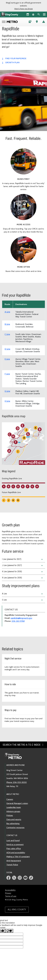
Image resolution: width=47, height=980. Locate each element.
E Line (23, 600)
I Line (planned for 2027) (23, 559)
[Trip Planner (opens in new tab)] (37, 22)
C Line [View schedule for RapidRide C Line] (7, 334)
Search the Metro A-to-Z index (23, 745)
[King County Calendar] (28, 14)
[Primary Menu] (44, 14)
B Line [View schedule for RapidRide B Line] (7, 324)
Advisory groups (13, 811)
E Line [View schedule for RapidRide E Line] (7, 359)
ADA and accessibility (16, 853)
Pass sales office (14, 849)
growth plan (12, 62)
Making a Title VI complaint (18, 857)
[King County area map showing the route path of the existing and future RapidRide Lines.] (23, 445)
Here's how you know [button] (23, 9)
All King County (17, 910)
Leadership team (14, 807)
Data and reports (14, 819)
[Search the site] (39, 14)
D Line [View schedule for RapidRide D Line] (7, 349)
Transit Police (12, 865)
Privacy (8, 893)
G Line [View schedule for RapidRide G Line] (7, 391)
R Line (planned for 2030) (23, 578)
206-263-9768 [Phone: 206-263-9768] (18, 621)
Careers (10, 799)
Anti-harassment (14, 861)
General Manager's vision (17, 803)
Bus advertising (13, 823)
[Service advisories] (44, 22)
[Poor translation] (9, 931)
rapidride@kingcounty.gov (21, 618)
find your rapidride (16, 58)
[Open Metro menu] (4, 22)
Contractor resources (15, 828)
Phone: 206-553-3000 (17, 782)
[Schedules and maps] (30, 22)
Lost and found (13, 840)
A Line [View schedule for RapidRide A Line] (7, 312)
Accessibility (10, 890)
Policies (10, 815)
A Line (23, 594)
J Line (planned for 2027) (23, 566)
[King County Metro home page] (15, 756)
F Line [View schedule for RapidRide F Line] (7, 374)
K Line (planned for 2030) (23, 572)
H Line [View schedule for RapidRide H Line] (7, 401)
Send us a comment (15, 845)
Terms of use (11, 896)
